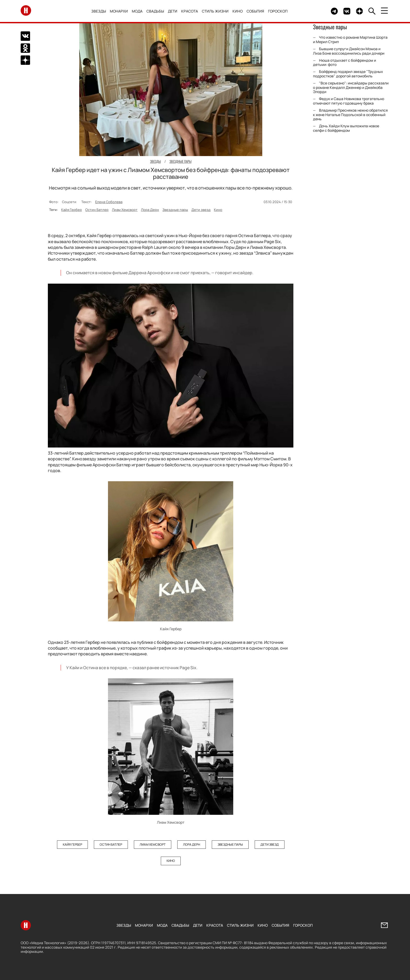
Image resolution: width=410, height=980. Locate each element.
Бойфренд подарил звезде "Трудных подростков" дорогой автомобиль (348, 74)
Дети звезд (201, 210)
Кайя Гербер (72, 210)
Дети (173, 11)
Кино (238, 11)
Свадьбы (155, 11)
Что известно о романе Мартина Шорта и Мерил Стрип (350, 39)
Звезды (99, 11)
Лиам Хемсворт (125, 210)
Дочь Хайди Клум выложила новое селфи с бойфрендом (346, 128)
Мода (137, 11)
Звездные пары (175, 210)
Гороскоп (278, 11)
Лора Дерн (150, 210)
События (255, 11)
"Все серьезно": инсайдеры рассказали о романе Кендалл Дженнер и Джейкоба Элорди (351, 87)
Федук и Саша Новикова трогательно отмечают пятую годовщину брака (349, 101)
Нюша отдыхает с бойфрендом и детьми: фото (344, 62)
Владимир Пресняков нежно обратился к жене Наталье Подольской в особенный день (350, 115)
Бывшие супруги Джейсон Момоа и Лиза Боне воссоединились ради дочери (349, 51)
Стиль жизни (215, 11)
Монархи (119, 11)
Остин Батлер (97, 210)
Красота (190, 11)
